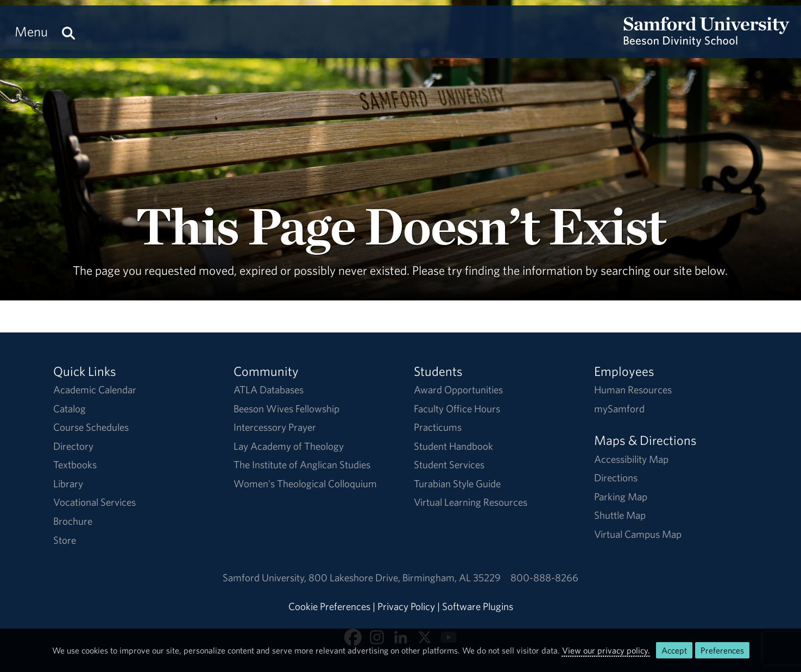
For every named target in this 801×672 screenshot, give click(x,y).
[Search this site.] (68, 32)
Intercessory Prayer (275, 427)
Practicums (438, 427)
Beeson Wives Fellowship (286, 409)
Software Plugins (478, 606)
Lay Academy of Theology (289, 446)
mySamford (619, 409)
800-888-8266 (544, 577)
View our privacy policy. (606, 650)
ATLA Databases (269, 390)
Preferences (722, 650)
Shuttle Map (620, 515)
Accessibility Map (631, 459)
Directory (73, 446)
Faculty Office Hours (457, 409)
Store (65, 540)
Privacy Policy (406, 606)
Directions (616, 478)
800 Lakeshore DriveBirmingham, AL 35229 (405, 577)
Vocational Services (94, 502)
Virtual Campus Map (638, 534)
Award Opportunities (458, 390)
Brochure (73, 521)
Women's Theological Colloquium (305, 483)
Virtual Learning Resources (471, 502)
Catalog (70, 409)
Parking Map (621, 497)
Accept (674, 650)
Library (68, 483)
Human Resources (633, 390)
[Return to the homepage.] (707, 41)
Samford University (266, 577)
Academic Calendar (95, 390)
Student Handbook (453, 446)
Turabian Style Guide (457, 483)
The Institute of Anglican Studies (302, 464)
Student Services (449, 464)
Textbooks (75, 464)
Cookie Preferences (329, 606)
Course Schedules (91, 427)
